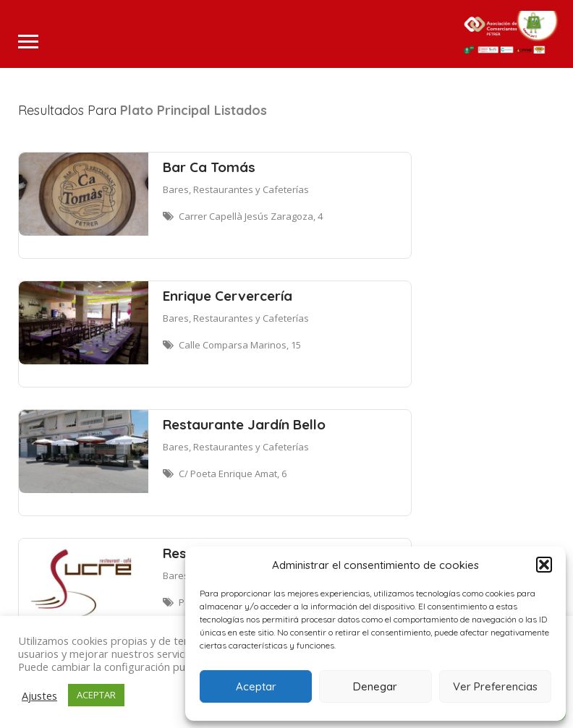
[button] (544, 565)
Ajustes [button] (39, 695)
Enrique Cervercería (228, 296)
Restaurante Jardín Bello (244, 424)
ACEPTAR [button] (96, 695)
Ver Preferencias (495, 686)
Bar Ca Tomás (209, 167)
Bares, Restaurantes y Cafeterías (236, 189)
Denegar (375, 686)
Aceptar (256, 686)
